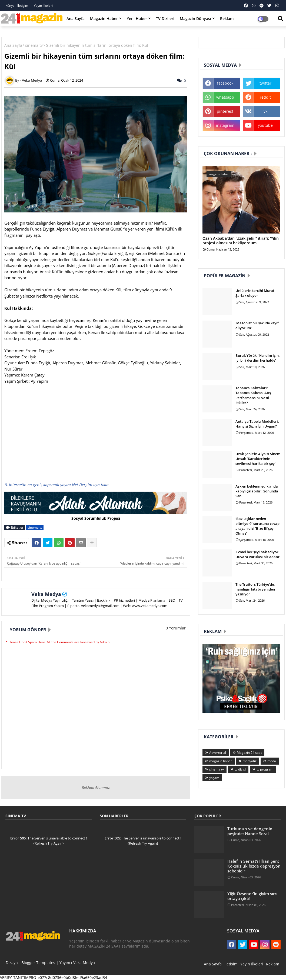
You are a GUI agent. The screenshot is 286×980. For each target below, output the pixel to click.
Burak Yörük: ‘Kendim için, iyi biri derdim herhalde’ (258, 358)
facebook (225, 83)
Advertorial (218, 753)
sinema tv (34, 45)
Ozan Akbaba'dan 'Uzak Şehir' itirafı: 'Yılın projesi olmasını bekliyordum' (241, 241)
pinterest (225, 111)
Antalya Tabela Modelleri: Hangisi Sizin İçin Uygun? (257, 424)
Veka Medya (46, 594)
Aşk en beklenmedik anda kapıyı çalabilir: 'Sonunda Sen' (257, 491)
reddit (265, 97)
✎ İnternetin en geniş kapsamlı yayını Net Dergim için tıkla (56, 485)
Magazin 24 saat (249, 753)
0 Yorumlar (176, 628)
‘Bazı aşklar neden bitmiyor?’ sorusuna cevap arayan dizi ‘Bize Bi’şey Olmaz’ (257, 526)
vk (265, 111)
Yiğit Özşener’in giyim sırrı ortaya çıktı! (252, 896)
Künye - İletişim (17, 6)
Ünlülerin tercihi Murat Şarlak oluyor (255, 293)
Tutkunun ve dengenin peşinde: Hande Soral (250, 831)
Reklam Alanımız (96, 787)
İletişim (231, 964)
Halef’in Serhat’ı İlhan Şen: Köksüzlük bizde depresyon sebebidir (254, 866)
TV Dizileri (165, 19)
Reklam (227, 19)
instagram (225, 125)
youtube (265, 125)
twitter (265, 83)
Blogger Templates (38, 963)
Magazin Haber (104, 19)
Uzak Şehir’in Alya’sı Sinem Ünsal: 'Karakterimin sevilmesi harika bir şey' (258, 459)
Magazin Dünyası (195, 19)
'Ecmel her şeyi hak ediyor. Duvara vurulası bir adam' (258, 554)
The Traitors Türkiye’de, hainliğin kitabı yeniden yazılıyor (255, 589)
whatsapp (225, 97)
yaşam (214, 778)
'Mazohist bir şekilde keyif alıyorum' (257, 325)
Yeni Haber (137, 19)
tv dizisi (240, 769)
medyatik (250, 761)
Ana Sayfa (76, 19)
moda (272, 761)
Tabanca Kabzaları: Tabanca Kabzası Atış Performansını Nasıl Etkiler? (253, 395)
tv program (265, 769)
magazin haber (221, 761)
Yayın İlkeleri (43, 6)
